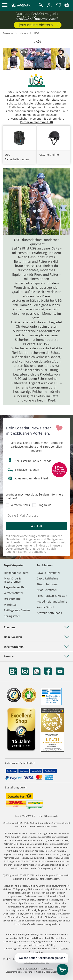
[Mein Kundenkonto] (49, 7)
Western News (20, 505)
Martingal (10, 605)
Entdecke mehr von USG (37, 122)
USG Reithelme (49, 155)
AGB (19, 968)
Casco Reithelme (47, 578)
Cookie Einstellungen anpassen (52, 972)
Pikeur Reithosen (48, 584)
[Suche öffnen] (41, 5)
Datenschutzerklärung (20, 549)
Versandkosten (52, 935)
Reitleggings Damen (17, 610)
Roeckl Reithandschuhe (52, 601)
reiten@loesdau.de (48, 816)
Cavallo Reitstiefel (48, 573)
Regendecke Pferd (16, 587)
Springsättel (12, 616)
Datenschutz (47, 968)
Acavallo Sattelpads (49, 613)
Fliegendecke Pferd (16, 573)
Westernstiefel (13, 593)
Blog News (44, 505)
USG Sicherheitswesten (17, 157)
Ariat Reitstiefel (47, 590)
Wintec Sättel (45, 607)
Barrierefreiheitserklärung (19, 972)
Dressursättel (13, 599)
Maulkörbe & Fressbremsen (13, 580)
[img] (67, 6)
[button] (5, 5)
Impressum (31, 968)
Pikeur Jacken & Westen (52, 596)
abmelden (39, 552)
